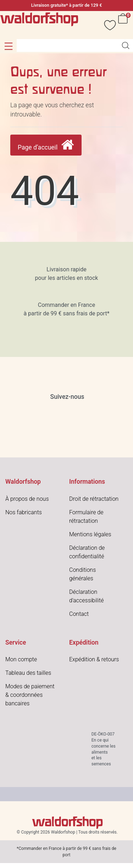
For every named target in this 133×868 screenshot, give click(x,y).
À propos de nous (27, 499)
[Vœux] (106, 25)
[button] (8, 46)
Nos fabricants (24, 512)
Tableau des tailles (28, 673)
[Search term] (67, 45)
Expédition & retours (94, 659)
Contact (79, 614)
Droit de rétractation (94, 499)
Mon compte (21, 659)
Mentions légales (90, 534)
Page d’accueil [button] (46, 145)
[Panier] (124, 25)
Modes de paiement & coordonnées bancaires (30, 695)
